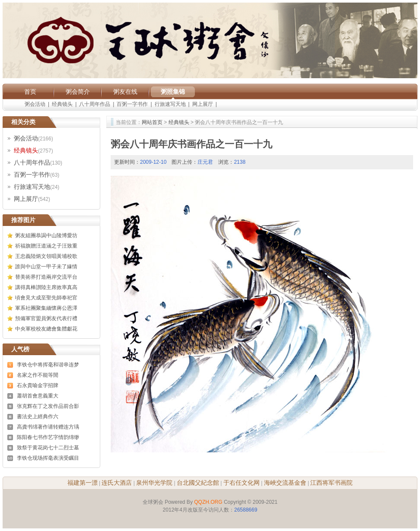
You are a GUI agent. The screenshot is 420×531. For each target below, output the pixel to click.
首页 (30, 92)
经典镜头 (62, 104)
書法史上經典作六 (38, 417)
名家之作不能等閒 (38, 375)
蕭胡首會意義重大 (38, 396)
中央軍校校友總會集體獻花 (46, 329)
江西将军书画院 (331, 483)
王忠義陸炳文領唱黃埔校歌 (46, 256)
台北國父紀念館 (198, 483)
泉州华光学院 (154, 483)
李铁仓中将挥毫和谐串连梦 (48, 365)
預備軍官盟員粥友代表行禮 (46, 318)
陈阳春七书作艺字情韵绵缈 (48, 437)
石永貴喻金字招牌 (38, 385)
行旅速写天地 (170, 104)
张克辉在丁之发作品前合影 (48, 406)
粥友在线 (125, 92)
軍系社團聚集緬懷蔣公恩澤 (46, 308)
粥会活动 (35, 104)
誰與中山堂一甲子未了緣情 (46, 267)
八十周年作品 (95, 104)
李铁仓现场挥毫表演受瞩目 (48, 458)
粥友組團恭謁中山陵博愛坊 (46, 235)
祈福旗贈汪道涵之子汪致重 (46, 246)
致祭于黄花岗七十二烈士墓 (48, 448)
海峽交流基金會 (285, 483)
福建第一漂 (83, 483)
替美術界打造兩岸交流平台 (46, 277)
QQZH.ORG (208, 502)
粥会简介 (78, 92)
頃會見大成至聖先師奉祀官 (46, 298)
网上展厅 (203, 104)
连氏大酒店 (117, 483)
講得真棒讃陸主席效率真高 (46, 287)
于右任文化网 (242, 483)
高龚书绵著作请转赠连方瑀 (48, 427)
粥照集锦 (173, 92)
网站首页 (152, 122)
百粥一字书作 (132, 104)
